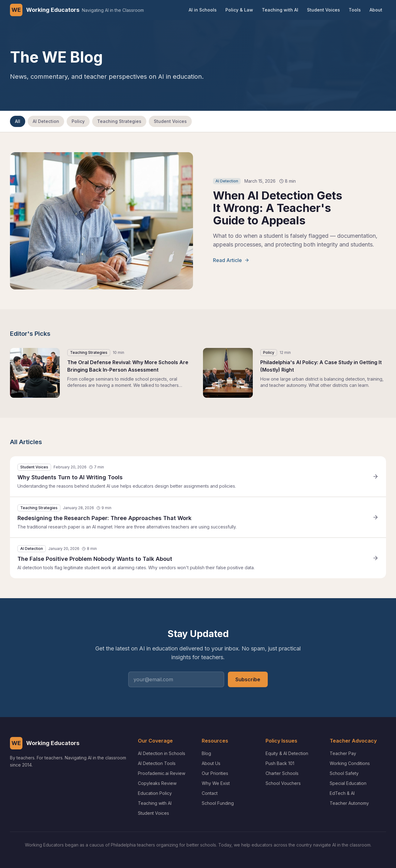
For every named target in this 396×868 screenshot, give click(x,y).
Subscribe (248, 679)
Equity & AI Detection (287, 753)
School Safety (344, 773)
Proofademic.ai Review (162, 773)
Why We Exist (216, 783)
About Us (211, 763)
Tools (355, 10)
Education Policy (155, 793)
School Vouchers (283, 783)
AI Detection (46, 121)
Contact (210, 793)
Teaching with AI (280, 10)
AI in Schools (203, 10)
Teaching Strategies (119, 121)
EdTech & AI (342, 793)
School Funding (218, 803)
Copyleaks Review (157, 783)
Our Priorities (215, 773)
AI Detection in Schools (162, 753)
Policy (78, 121)
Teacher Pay (343, 753)
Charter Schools (282, 773)
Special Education (348, 783)
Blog (206, 753)
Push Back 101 (280, 763)
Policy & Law (239, 10)
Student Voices (323, 10)
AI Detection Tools (157, 763)
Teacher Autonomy (349, 803)
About (376, 10)
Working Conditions (350, 763)
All (18, 121)
